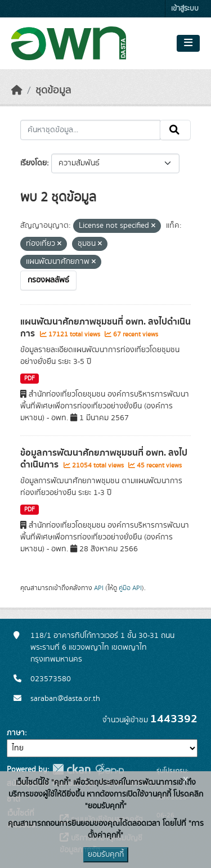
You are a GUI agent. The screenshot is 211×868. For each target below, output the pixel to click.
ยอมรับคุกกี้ (106, 854)
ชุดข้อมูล (53, 91)
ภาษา (16, 733)
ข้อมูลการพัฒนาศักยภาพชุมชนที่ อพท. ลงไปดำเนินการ (104, 459)
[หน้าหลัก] (17, 91)
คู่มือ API (130, 588)
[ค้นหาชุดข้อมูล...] (90, 130)
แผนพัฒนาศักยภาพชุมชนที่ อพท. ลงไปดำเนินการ (105, 328)
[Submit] (175, 130)
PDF (30, 379)
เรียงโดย (33, 163)
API (99, 588)
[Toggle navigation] (188, 43)
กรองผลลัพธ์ (48, 280)
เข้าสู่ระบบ (185, 9)
